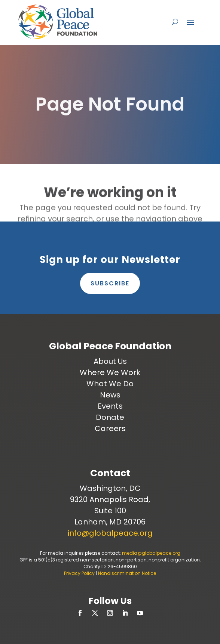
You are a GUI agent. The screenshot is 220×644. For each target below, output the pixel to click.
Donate (110, 417)
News (110, 395)
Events (110, 406)
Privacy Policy (79, 573)
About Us (110, 361)
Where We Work (110, 372)
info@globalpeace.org (110, 533)
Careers (110, 428)
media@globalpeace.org (151, 553)
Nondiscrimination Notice (127, 573)
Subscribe (110, 283)
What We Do (110, 384)
